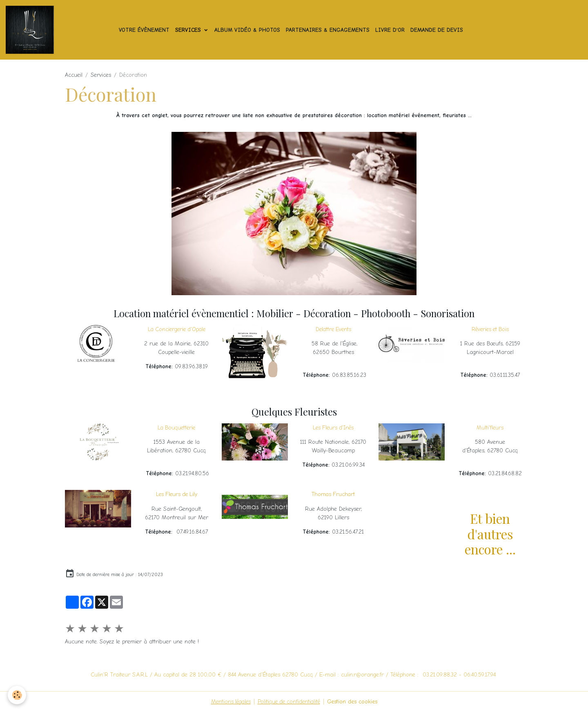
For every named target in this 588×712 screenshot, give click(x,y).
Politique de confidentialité (289, 702)
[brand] (58, 30)
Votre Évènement (145, 30)
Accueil (74, 75)
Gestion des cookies (354, 702)
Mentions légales (229, 702)
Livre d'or (391, 30)
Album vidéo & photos (248, 30)
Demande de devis (438, 30)
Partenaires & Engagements (329, 30)
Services (190, 30)
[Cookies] (17, 695)
